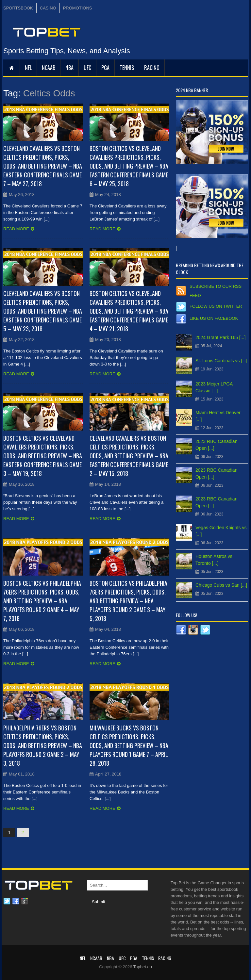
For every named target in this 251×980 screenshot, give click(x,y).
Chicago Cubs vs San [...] (221, 585)
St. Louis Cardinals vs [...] (221, 361)
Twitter (7, 901)
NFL (28, 68)
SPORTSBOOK (18, 8)
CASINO (48, 8)
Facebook (16, 901)
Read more (16, 229)
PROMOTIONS (78, 8)
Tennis (127, 68)
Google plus (25, 901)
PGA (105, 68)
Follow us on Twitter (216, 306)
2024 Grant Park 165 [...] (220, 337)
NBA (69, 68)
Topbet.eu (143, 967)
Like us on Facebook (214, 318)
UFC (87, 68)
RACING (152, 68)
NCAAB (49, 68)
